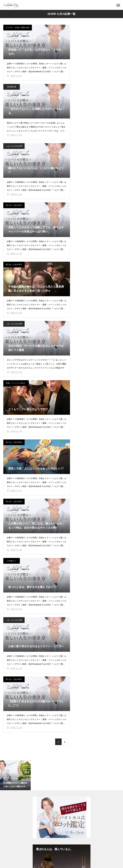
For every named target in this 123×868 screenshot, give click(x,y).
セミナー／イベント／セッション (62, 630)
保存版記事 (71, 27)
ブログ (62, 624)
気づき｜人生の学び (74, 87)
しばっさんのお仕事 (14, 87)
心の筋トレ (71, 264)
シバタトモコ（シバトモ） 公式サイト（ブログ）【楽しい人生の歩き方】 (62, 567)
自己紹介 (62, 636)
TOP (61, 618)
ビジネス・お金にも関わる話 (18, 27)
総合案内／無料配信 (62, 642)
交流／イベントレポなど (16, 205)
